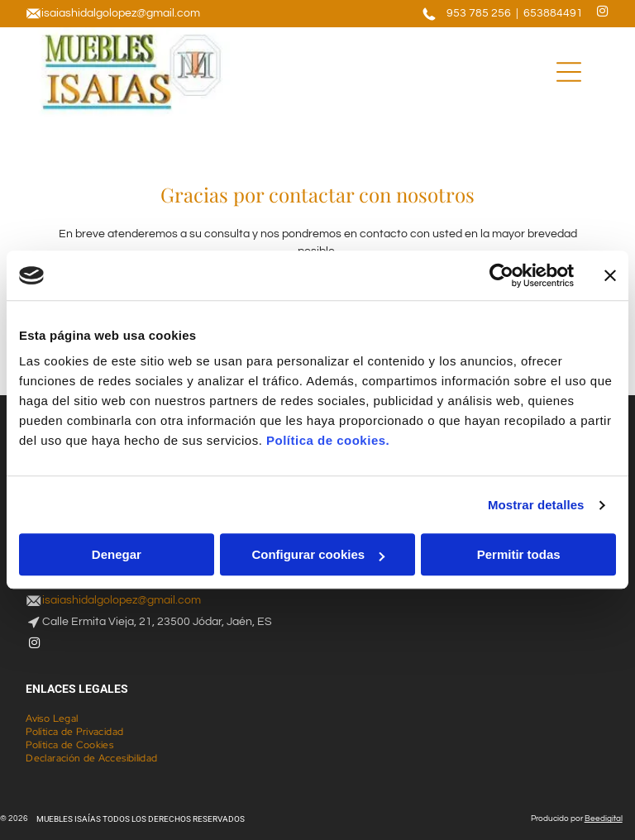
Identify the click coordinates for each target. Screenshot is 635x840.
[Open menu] (569, 72)
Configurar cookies (318, 555)
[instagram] (603, 14)
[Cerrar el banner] (610, 275)
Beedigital (604, 819)
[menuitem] (58, 718)
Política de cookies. (328, 441)
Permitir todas (519, 555)
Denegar (117, 555)
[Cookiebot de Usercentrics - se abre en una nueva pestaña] (501, 275)
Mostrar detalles (536, 505)
